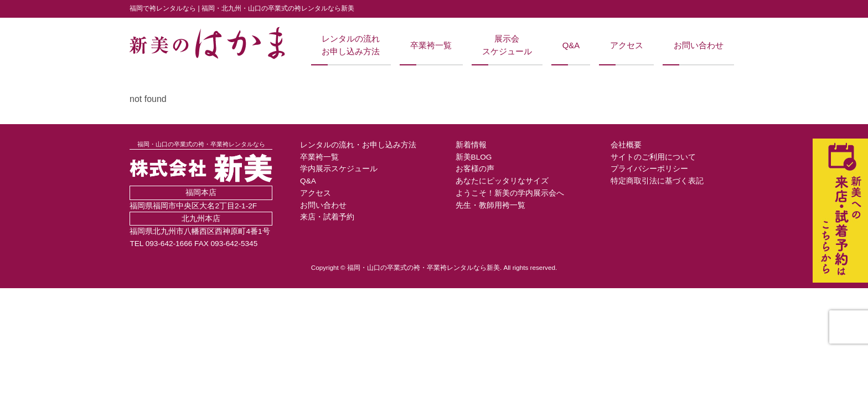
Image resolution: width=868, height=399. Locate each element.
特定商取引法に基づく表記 (657, 181)
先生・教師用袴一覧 (490, 205)
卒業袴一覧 (431, 45)
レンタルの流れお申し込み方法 (351, 45)
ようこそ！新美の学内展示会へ (510, 193)
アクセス (627, 45)
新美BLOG (474, 157)
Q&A (571, 45)
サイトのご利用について (653, 157)
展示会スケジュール (507, 45)
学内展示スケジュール (339, 169)
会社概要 (626, 145)
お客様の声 (475, 169)
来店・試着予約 (327, 217)
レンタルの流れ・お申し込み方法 (358, 145)
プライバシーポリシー (649, 169)
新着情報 (471, 145)
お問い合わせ (699, 45)
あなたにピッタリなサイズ (502, 181)
